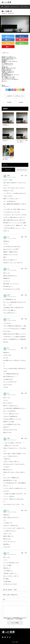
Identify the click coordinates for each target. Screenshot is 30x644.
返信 (22, 176)
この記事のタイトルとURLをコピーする (15, 96)
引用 (26, 176)
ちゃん (3, 65)
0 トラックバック (22, 170)
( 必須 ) (10, 590)
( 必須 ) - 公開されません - (11, 595)
